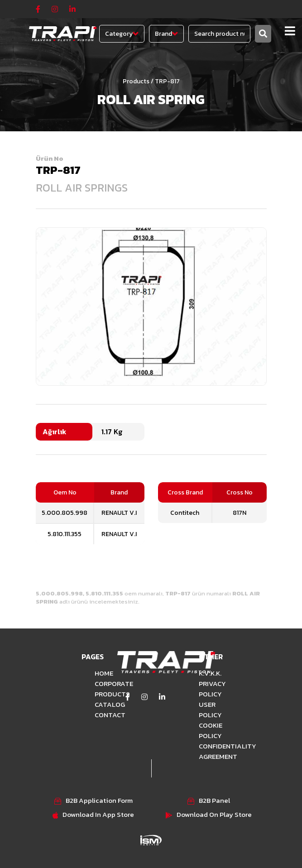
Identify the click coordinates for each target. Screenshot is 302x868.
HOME (99, 673)
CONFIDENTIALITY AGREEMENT (212, 751)
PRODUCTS (99, 694)
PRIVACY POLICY (212, 689)
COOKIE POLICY (211, 730)
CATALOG (99, 704)
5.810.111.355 (65, 534)
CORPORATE (99, 683)
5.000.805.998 (65, 513)
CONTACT (99, 715)
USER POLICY (210, 710)
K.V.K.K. (210, 673)
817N (240, 513)
